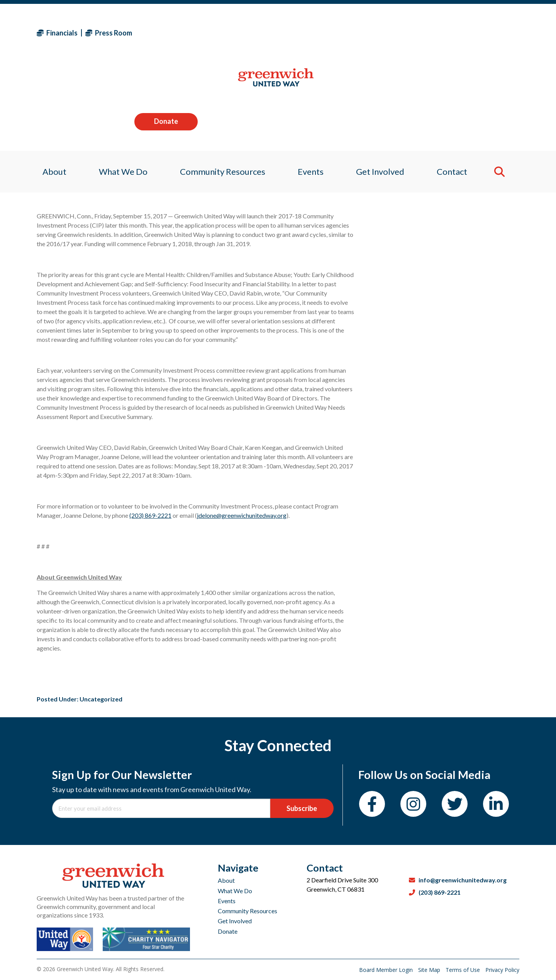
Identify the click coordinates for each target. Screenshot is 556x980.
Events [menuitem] (311, 83)
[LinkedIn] (496, 804)
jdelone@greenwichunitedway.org (242, 515)
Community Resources (247, 911)
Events (227, 901)
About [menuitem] (49, 83)
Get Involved (235, 921)
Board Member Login (387, 970)
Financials (57, 33)
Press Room (109, 33)
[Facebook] (372, 804)
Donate (488, 32)
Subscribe (302, 808)
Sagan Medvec (82, 155)
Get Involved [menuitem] (383, 83)
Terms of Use (464, 970)
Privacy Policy (502, 970)
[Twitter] (455, 804)
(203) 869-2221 (150, 515)
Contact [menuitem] (457, 83)
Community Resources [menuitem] (221, 83)
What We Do (235, 891)
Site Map (430, 970)
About (226, 880)
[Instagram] (413, 804)
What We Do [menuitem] (119, 83)
